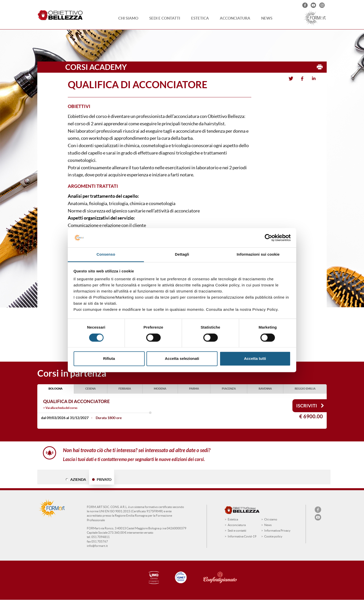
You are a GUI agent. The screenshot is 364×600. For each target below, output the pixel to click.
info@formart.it (97, 546)
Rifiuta (109, 359)
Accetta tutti (255, 359)
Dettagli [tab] (182, 255)
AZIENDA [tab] (78, 480)
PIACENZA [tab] (229, 389)
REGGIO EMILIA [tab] (305, 389)
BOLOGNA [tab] (55, 389)
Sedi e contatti (165, 18)
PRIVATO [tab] (104, 480)
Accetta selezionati (182, 359)
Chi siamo (128, 18)
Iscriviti (310, 406)
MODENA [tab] (160, 389)
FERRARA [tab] (125, 389)
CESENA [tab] (90, 389)
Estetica (200, 18)
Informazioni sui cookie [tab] (258, 255)
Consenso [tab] (106, 255)
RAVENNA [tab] (265, 389)
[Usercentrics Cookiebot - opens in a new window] (268, 238)
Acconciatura (235, 18)
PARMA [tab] (194, 389)
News (267, 18)
